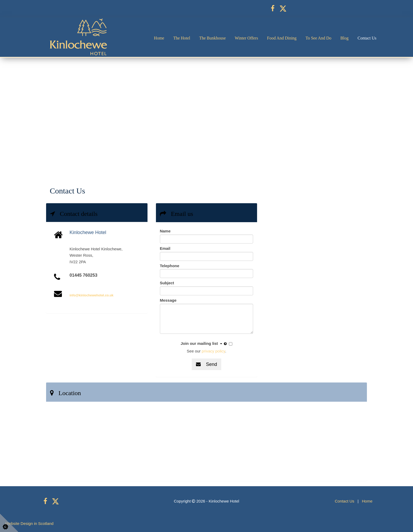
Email (165, 248)
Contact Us (367, 38)
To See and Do (318, 38)
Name (165, 231)
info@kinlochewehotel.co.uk (92, 295)
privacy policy (213, 351)
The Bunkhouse (212, 38)
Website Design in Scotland (29, 523)
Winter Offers (246, 38)
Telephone (170, 266)
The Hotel (182, 38)
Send (206, 364)
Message (168, 300)
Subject (167, 283)
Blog (344, 38)
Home (159, 38)
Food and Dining (282, 38)
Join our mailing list (204, 344)
